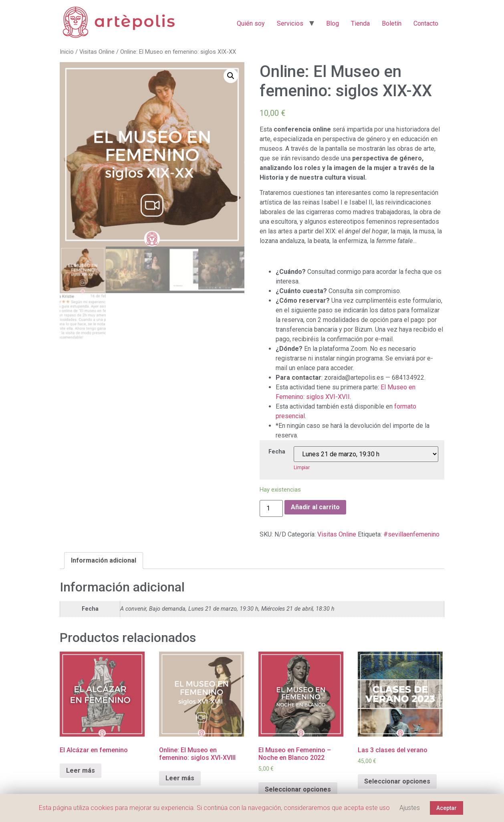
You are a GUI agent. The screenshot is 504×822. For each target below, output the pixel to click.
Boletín (392, 23)
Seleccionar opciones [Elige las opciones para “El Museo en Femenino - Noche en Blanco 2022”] (298, 789)
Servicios (290, 23)
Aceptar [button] (447, 808)
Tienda (360, 23)
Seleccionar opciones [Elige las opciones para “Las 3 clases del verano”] (397, 781)
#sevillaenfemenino (411, 534)
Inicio (67, 52)
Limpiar (302, 468)
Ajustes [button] (410, 808)
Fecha (277, 452)
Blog (333, 23)
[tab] (104, 561)
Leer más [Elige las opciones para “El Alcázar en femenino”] (81, 770)
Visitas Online (97, 52)
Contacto (426, 23)
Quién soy (251, 23)
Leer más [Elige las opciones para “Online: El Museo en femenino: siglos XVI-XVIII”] (180, 778)
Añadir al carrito (315, 507)
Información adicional (104, 560)
